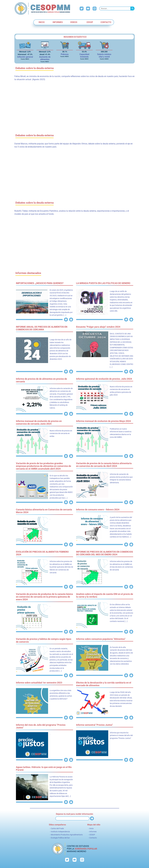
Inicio (42, 22)
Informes (58, 22)
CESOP (90, 22)
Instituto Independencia (60, 832)
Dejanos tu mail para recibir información (74, 814)
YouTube (88, 8)
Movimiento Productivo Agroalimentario (67, 835)
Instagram (94, 8)
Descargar (71, 320)
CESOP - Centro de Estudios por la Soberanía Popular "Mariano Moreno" (42, 8)
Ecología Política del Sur (60, 838)
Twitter (82, 8)
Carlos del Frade (57, 829)
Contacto (106, 22)
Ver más (66, 320)
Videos (74, 22)
